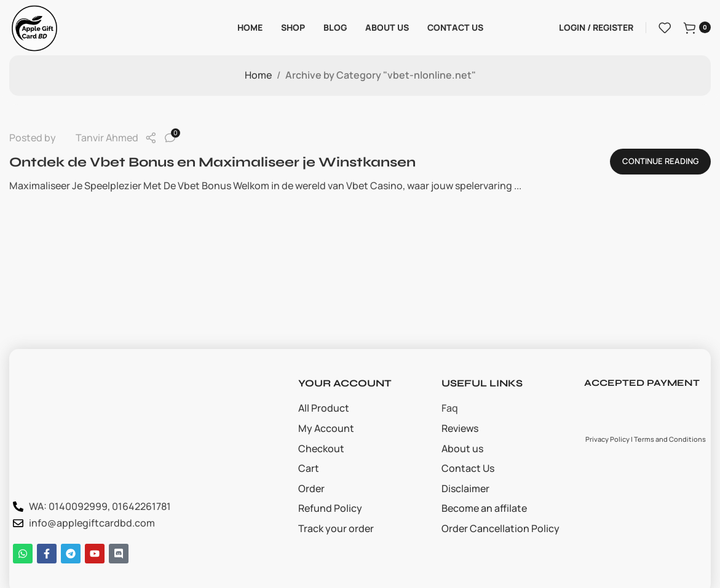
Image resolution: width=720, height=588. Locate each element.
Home (258, 75)
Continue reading (660, 161)
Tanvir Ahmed (107, 138)
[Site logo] (34, 26)
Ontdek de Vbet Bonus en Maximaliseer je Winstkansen (212, 162)
